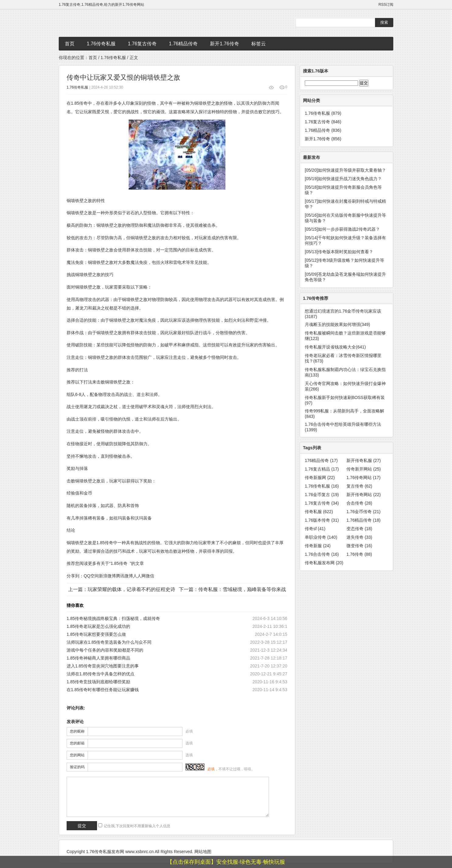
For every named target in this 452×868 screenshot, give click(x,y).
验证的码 (77, 767)
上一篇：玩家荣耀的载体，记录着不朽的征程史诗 (122, 589)
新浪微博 (107, 576)
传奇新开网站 (364, 469)
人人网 (139, 576)
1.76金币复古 (322, 495)
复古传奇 (359, 486)
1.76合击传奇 (322, 554)
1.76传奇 (359, 554)
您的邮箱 (77, 743)
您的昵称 (77, 731)
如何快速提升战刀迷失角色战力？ (343, 179)
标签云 (259, 44)
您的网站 (77, 755)
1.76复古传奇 (142, 44)
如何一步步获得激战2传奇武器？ (342, 229)
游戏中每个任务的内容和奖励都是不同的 (105, 650)
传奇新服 (318, 546)
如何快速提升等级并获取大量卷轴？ (345, 170)
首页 (70, 44)
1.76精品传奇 (183, 44)
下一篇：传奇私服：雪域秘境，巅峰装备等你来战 (232, 589)
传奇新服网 (320, 478)
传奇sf (315, 529)
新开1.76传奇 (224, 44)
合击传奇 (359, 503)
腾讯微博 (124, 576)
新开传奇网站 (364, 495)
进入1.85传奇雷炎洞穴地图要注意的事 (103, 666)
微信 (150, 576)
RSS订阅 (386, 5)
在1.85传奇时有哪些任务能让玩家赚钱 (103, 690)
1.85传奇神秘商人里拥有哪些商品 (98, 658)
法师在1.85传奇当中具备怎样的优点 (101, 674)
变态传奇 (359, 529)
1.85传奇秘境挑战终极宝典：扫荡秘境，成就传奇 (113, 618)
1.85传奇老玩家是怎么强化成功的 (98, 626)
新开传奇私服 (364, 460)
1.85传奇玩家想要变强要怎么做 (96, 634)
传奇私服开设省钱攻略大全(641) (335, 347)
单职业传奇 (321, 537)
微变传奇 (359, 546)
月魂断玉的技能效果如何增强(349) (337, 324)
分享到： (75, 576)
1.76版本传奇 (322, 520)
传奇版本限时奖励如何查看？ (339, 252)
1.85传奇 (119, 563)
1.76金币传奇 (363, 512)
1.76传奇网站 (363, 478)
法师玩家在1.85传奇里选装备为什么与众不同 (109, 642)
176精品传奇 (321, 460)
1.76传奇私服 (101, 44)
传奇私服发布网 (324, 563)
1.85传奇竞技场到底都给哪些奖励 (98, 682)
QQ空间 (91, 576)
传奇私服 (319, 512)
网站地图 (203, 852)
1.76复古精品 (322, 469)
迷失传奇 (359, 537)
